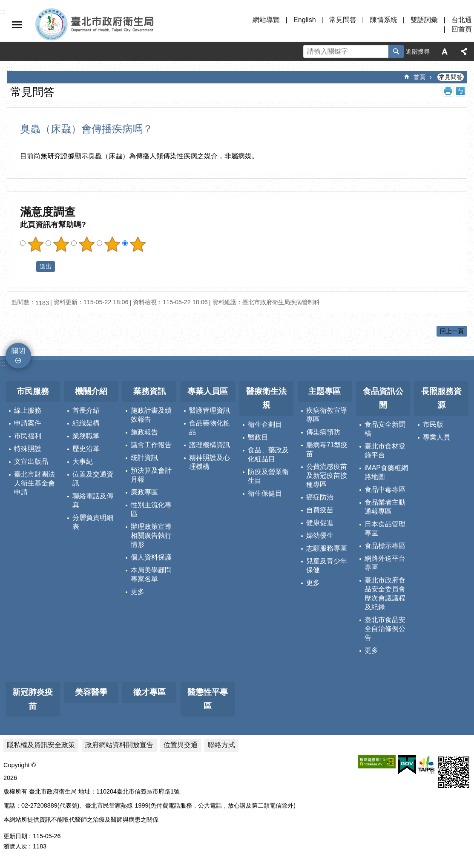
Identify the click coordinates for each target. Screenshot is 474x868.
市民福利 (28, 436)
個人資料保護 (151, 557)
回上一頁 (452, 331)
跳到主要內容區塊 (4, 4)
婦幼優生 (320, 535)
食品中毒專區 (385, 490)
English (305, 20)
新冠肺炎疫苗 (33, 699)
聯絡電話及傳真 (93, 500)
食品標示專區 (385, 546)
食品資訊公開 (383, 398)
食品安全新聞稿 (385, 429)
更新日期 (15, 836)
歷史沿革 (86, 449)
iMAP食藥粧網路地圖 (386, 472)
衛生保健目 (265, 493)
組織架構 (86, 423)
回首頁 (462, 29)
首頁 (419, 77)
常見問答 (343, 20)
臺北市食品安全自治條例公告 (385, 629)
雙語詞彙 (424, 20)
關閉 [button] (17, 25)
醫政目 (258, 437)
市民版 (433, 424)
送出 (28, 267)
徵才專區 (149, 692)
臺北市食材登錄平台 (385, 451)
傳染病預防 (323, 432)
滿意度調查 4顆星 (112, 244)
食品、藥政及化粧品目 (268, 454)
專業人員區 (208, 391)
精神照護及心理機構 (210, 462)
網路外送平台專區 (385, 563)
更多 (138, 592)
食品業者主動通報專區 (385, 507)
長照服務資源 (441, 398)
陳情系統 (384, 20)
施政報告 (144, 432)
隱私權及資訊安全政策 (41, 745)
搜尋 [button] (396, 51)
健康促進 (320, 523)
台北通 (462, 20)
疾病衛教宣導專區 (327, 415)
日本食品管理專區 (385, 528)
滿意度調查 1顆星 (35, 244)
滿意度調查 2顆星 (61, 244)
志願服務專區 (327, 548)
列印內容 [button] (448, 91)
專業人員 (437, 437)
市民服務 (33, 391)
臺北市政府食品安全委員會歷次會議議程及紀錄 (385, 594)
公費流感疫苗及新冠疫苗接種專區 (327, 475)
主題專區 (325, 391)
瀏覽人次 (15, 846)
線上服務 (28, 410)
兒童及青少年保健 (327, 565)
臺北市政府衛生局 (119, 25)
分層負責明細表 (93, 522)
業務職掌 (86, 436)
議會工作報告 (151, 445)
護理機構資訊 (210, 445)
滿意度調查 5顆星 (138, 244)
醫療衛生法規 (266, 398)
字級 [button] (445, 51)
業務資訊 (149, 391)
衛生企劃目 (265, 424)
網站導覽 (266, 20)
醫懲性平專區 (208, 699)
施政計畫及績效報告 (151, 415)
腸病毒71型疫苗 (327, 449)
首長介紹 (86, 410)
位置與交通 (181, 745)
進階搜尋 (418, 51)
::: (3, 364)
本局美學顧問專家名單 (151, 574)
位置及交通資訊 (93, 479)
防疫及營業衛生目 (268, 476)
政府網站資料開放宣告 (119, 745)
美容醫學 (91, 692)
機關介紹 (91, 391)
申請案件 (28, 423)
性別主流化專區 (151, 509)
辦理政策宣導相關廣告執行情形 (151, 535)
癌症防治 (320, 497)
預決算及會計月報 (151, 475)
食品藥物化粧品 (210, 428)
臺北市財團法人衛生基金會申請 (34, 483)
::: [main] (10, 68)
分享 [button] (464, 51)
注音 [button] (460, 91)
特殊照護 (28, 449)
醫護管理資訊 (210, 410)
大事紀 (83, 461)
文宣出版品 (31, 461)
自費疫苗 (320, 510)
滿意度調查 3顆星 (86, 244)
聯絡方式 (221, 745)
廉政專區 (144, 492)
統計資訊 (144, 458)
